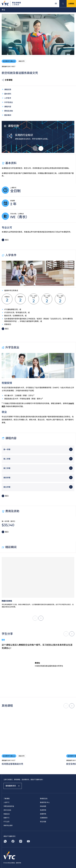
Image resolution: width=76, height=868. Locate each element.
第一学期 (7, 449)
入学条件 (6, 98)
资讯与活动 (7, 810)
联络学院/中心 (45, 802)
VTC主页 (6, 822)
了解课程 (7, 799)
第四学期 (7, 478)
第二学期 (7, 459)
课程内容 (6, 107)
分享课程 (7, 80)
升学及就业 (7, 102)
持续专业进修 (8, 825)
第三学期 (7, 468)
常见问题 (43, 822)
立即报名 (71, 4)
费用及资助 (7, 111)
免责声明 (43, 810)
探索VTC (6, 818)
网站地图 (43, 806)
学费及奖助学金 (9, 806)
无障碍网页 (44, 818)
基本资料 (6, 94)
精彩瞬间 (6, 115)
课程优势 (6, 89)
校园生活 (7, 814)
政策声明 (43, 814)
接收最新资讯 (13, 786)
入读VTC (6, 802)
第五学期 (7, 487)
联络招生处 (44, 799)
